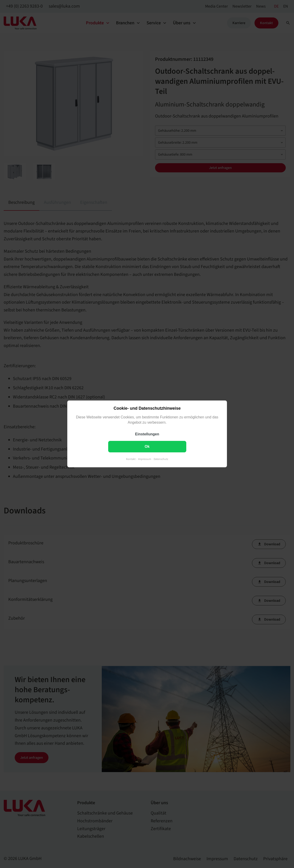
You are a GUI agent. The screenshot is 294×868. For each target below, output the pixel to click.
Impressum (145, 459)
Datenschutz (161, 459)
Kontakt (131, 459)
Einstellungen (147, 434)
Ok (147, 447)
